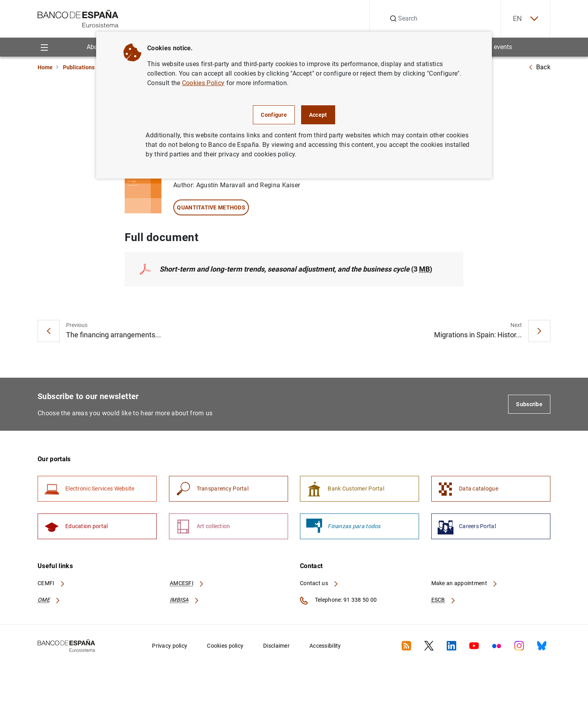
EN (525, 19)
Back (539, 67)
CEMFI (51, 583)
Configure (274, 115)
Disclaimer (276, 646)
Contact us (319, 583)
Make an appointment (465, 583)
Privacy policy (170, 646)
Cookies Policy (203, 83)
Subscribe (529, 404)
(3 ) (296, 269)
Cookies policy (225, 646)
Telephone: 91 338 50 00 (338, 601)
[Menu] (44, 47)
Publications (79, 67)
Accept (318, 115)
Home (45, 67)
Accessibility (325, 646)
